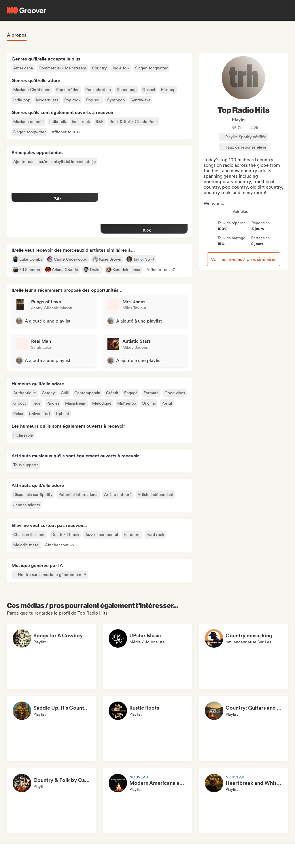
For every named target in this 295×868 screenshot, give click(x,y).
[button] (66, 132)
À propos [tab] (17, 35)
